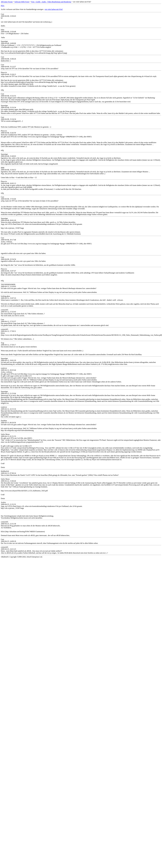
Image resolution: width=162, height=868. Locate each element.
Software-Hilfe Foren (22, 2)
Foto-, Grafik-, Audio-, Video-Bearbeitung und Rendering (51, 2)
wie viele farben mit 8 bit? (54, 9)
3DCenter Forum (7, 2)
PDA (3, 6)
